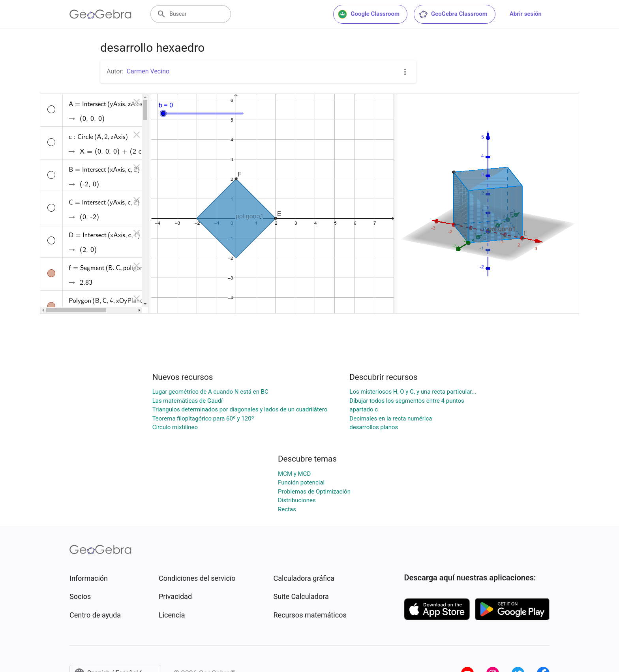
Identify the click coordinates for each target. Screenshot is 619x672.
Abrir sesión (526, 14)
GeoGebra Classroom (453, 14)
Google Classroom (369, 14)
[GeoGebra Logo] (100, 14)
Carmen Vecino (148, 71)
